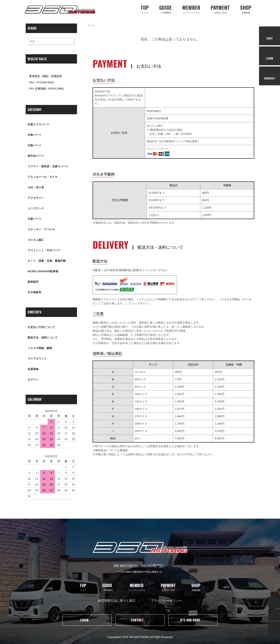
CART (270, 36)
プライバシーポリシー (166, 600)
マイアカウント (52, 359)
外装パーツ (52, 135)
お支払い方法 (220, 9)
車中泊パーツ (52, 156)
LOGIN (87, 620)
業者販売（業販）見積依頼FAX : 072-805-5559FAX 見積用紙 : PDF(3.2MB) (46, 82)
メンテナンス (52, 208)
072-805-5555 (193, 620)
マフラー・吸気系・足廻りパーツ (52, 166)
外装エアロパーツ (52, 124)
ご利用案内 (165, 9)
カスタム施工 (52, 240)
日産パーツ (52, 219)
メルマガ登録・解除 (52, 348)
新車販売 (52, 282)
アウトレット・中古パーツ (52, 250)
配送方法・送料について (52, 338)
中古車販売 (52, 292)
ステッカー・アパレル (52, 229)
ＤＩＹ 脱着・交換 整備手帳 (52, 261)
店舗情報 (246, 9)
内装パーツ (52, 145)
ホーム (91, 25)
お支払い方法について (52, 327)
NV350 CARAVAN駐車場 (52, 271)
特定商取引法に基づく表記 (117, 600)
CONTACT (140, 620)
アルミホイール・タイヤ (52, 177)
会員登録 (52, 369)
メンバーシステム (191, 9)
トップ (145, 9)
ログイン (52, 380)
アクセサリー (52, 198)
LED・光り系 (52, 187)
